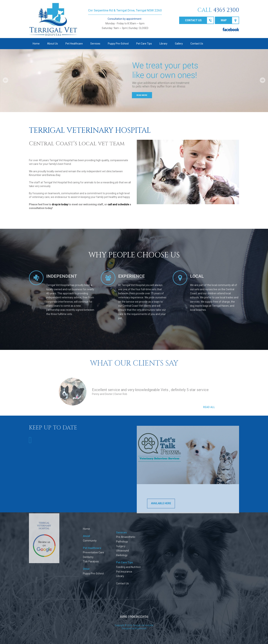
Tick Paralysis (91, 564)
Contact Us (197, 44)
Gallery (179, 44)
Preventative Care (93, 555)
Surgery (121, 549)
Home (36, 44)
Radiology (122, 558)
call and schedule (118, 205)
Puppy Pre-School (118, 44)
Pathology (122, 544)
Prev (6, 80)
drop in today (60, 205)
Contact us (193, 20)
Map (224, 20)
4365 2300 (226, 10)
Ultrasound (122, 553)
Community (90, 543)
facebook (231, 29)
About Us (53, 44)
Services (95, 44)
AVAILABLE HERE (161, 506)
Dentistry (88, 560)
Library (163, 44)
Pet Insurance (124, 574)
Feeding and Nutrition (128, 570)
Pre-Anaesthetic (126, 539)
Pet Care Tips (144, 44)
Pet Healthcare (74, 44)
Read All (209, 410)
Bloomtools (141, 631)
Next (262, 80)
